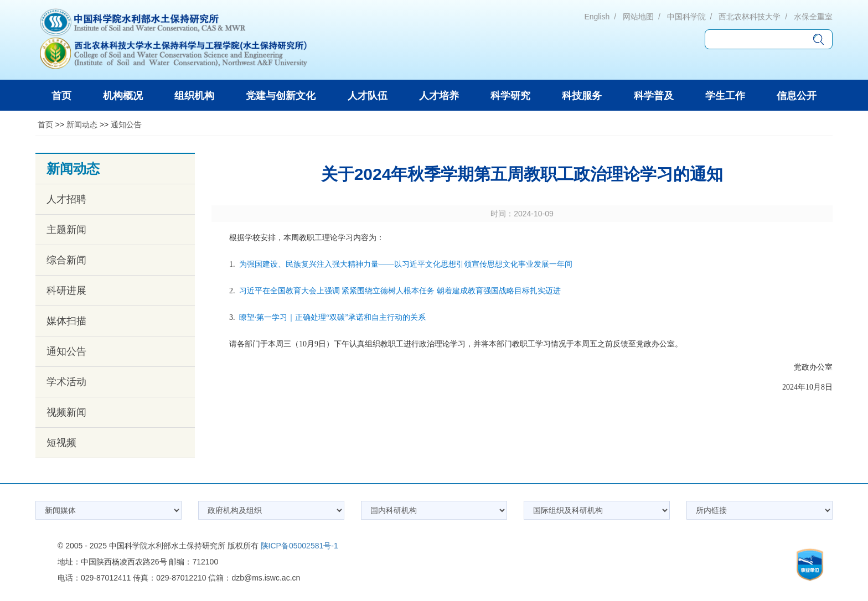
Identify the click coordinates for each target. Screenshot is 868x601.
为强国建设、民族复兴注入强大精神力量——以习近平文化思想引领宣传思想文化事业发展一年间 (406, 264)
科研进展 (66, 291)
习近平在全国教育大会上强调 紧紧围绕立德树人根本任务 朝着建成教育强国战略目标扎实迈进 (400, 291)
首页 (45, 125)
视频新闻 (66, 412)
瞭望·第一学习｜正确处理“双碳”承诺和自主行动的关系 (333, 317)
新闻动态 (82, 125)
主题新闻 (66, 230)
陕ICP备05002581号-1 (299, 546)
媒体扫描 (66, 321)
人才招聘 (66, 199)
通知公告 (126, 125)
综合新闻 (66, 260)
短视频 (61, 443)
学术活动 (66, 382)
